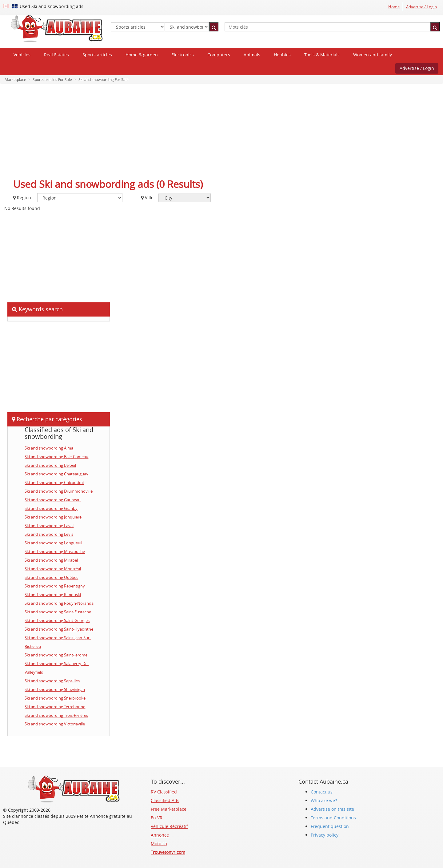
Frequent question (330, 826)
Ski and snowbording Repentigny (55, 586)
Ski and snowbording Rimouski (53, 595)
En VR (157, 818)
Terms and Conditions (333, 818)
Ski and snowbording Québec (51, 577)
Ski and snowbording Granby (51, 508)
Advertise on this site (332, 809)
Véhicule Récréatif (169, 826)
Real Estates (56, 55)
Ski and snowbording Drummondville (59, 491)
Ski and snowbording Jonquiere (53, 517)
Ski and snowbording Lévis (49, 534)
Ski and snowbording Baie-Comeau (56, 457)
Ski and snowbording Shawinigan (55, 689)
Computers (219, 55)
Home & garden (142, 55)
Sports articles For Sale (52, 79)
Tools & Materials (322, 55)
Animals (252, 55)
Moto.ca (159, 844)
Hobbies (282, 55)
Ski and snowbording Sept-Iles (52, 681)
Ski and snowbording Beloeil (50, 465)
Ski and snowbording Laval (49, 526)
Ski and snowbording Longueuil (53, 543)
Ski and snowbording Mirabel (51, 560)
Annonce (160, 835)
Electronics (183, 55)
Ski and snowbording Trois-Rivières (56, 715)
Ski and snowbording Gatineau (53, 500)
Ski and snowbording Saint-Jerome (56, 655)
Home (394, 7)
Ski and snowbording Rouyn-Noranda (59, 603)
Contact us (322, 792)
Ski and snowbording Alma (49, 448)
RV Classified (164, 792)
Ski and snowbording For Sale (103, 79)
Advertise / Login (421, 7)
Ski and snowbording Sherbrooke (55, 698)
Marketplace (15, 79)
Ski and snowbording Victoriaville (55, 724)
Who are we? (324, 800)
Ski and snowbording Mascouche (55, 551)
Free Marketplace (169, 809)
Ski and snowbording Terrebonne (55, 707)
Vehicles (22, 55)
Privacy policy (325, 835)
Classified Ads (165, 800)
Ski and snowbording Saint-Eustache (58, 612)
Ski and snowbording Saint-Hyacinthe (59, 629)
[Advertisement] (221, 133)
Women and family (373, 55)
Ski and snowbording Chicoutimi (54, 482)
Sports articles (97, 55)
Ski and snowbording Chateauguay (56, 474)
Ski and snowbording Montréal (53, 569)
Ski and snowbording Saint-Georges (57, 620)
